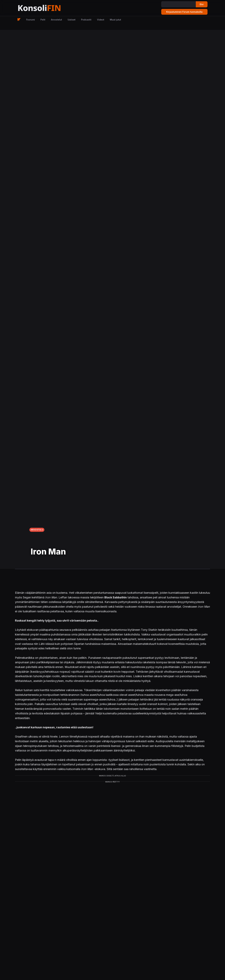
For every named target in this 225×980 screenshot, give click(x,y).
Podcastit (86, 20)
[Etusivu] (47, 8)
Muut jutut (115, 20)
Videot (101, 20)
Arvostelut (56, 20)
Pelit (43, 20)
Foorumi (31, 20)
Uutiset (72, 20)
